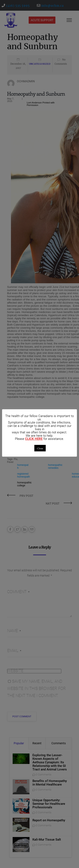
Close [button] (40, 448)
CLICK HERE (34, 439)
